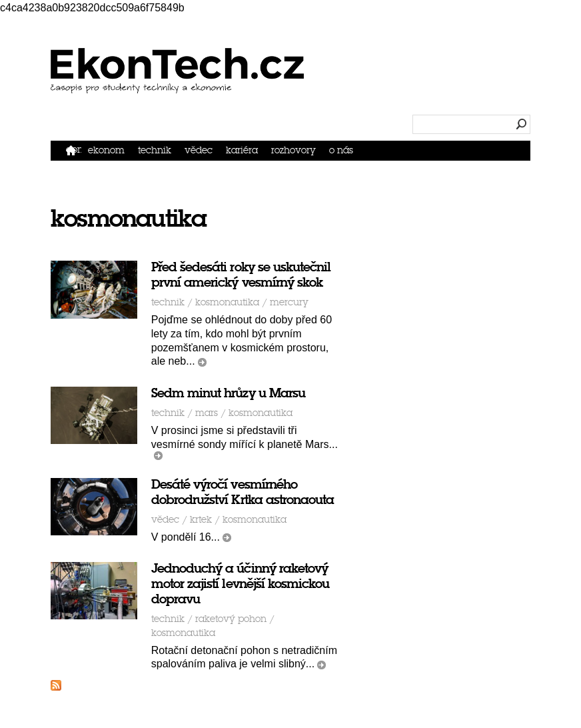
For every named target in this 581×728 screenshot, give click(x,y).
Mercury (289, 302)
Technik (155, 150)
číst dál (202, 362)
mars (207, 413)
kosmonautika (227, 302)
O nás (341, 150)
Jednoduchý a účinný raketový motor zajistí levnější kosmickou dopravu (241, 584)
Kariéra (242, 150)
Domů (74, 150)
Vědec (199, 150)
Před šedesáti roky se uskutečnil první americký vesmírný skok (241, 275)
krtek (201, 520)
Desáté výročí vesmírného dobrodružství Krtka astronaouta (243, 492)
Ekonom (106, 150)
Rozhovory (293, 150)
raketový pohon (231, 619)
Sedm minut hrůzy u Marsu (228, 393)
